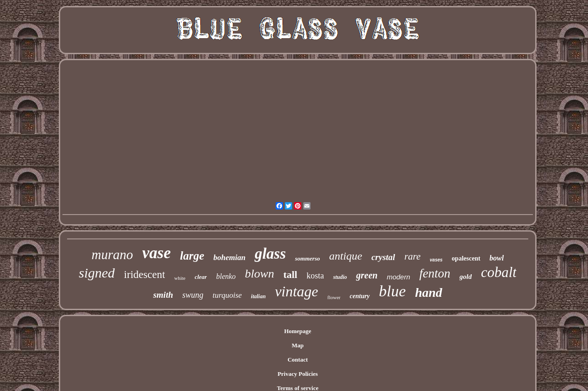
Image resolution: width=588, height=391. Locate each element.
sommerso (307, 258)
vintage (296, 291)
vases (436, 260)
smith (163, 295)
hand (428, 292)
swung (193, 295)
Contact (298, 360)
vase (157, 253)
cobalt (499, 272)
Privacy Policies (298, 374)
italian (258, 296)
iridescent (144, 275)
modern (399, 277)
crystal (383, 257)
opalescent (466, 258)
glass (270, 254)
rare (412, 256)
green (367, 275)
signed (97, 273)
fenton (435, 273)
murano (112, 255)
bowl (497, 258)
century (360, 296)
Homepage (297, 331)
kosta (315, 276)
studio (340, 277)
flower (334, 297)
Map (298, 345)
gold (466, 277)
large (192, 256)
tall (291, 275)
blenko (226, 276)
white (180, 278)
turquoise (227, 295)
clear (201, 277)
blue (393, 291)
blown (260, 274)
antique (345, 256)
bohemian (230, 258)
